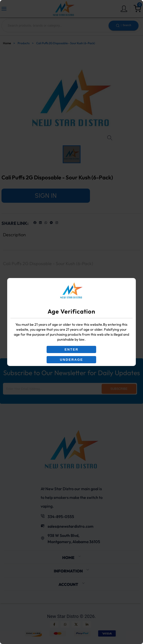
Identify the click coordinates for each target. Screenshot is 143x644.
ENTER (71, 349)
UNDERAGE (72, 360)
